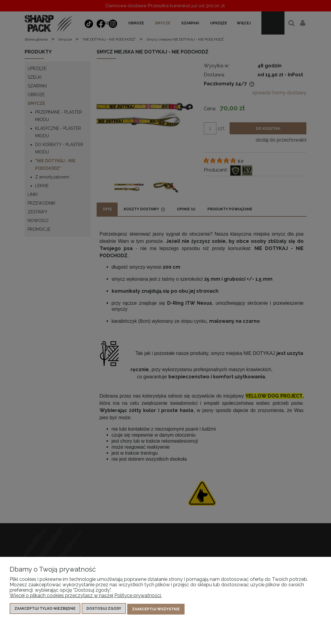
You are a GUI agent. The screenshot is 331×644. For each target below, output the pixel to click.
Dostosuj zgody (104, 610)
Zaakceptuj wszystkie (156, 610)
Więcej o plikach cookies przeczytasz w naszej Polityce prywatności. (86, 597)
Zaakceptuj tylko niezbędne (45, 610)
